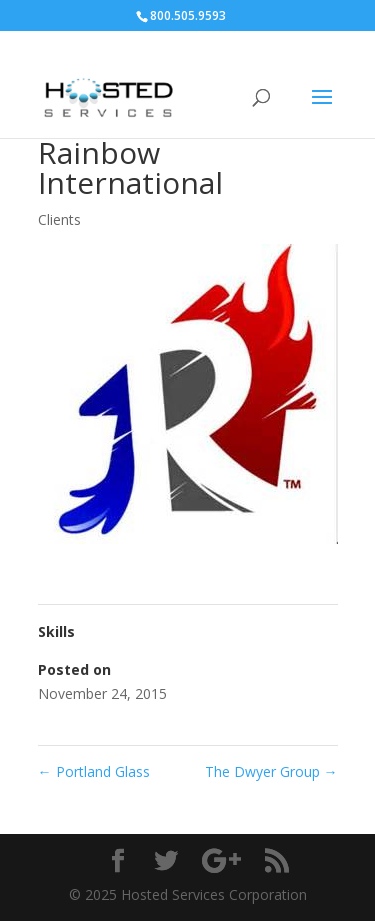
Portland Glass (94, 771)
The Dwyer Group (271, 771)
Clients (59, 219)
